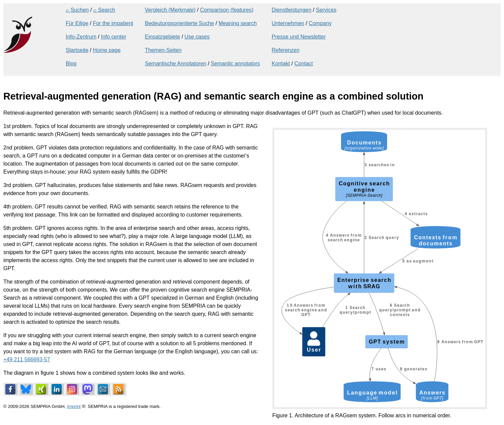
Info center (114, 37)
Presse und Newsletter (299, 37)
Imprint (74, 406)
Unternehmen (288, 23)
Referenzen (286, 50)
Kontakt (281, 64)
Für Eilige (77, 23)
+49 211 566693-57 (27, 359)
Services (326, 10)
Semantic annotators (236, 64)
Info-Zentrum (81, 37)
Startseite (77, 50)
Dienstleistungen (291, 10)
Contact (304, 64)
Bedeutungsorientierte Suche (179, 23)
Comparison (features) (227, 10)
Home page (107, 50)
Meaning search (238, 23)
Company (320, 23)
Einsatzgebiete (162, 37)
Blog (71, 64)
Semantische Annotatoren (176, 64)
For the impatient (113, 23)
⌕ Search (104, 10)
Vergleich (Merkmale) (170, 10)
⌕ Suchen (77, 10)
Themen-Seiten (163, 50)
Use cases (197, 37)
